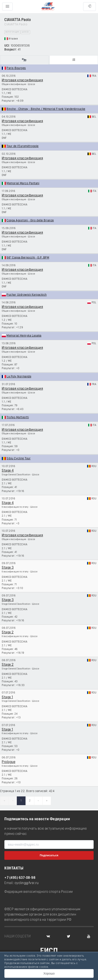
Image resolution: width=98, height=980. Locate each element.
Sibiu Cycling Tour (19, 459)
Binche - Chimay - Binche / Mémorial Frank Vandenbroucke (46, 109)
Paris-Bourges (16, 68)
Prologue (9, 762)
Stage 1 (7, 697)
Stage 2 (8, 632)
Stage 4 (8, 471)
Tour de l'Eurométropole (23, 146)
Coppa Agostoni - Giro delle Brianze (30, 221)
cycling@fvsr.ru (27, 883)
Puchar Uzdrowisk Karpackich (27, 295)
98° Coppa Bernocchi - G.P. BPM (28, 258)
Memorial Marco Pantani (23, 183)
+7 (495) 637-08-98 (20, 878)
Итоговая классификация (22, 80)
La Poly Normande (19, 377)
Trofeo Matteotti (18, 418)
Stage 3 (8, 568)
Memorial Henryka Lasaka (24, 336)
